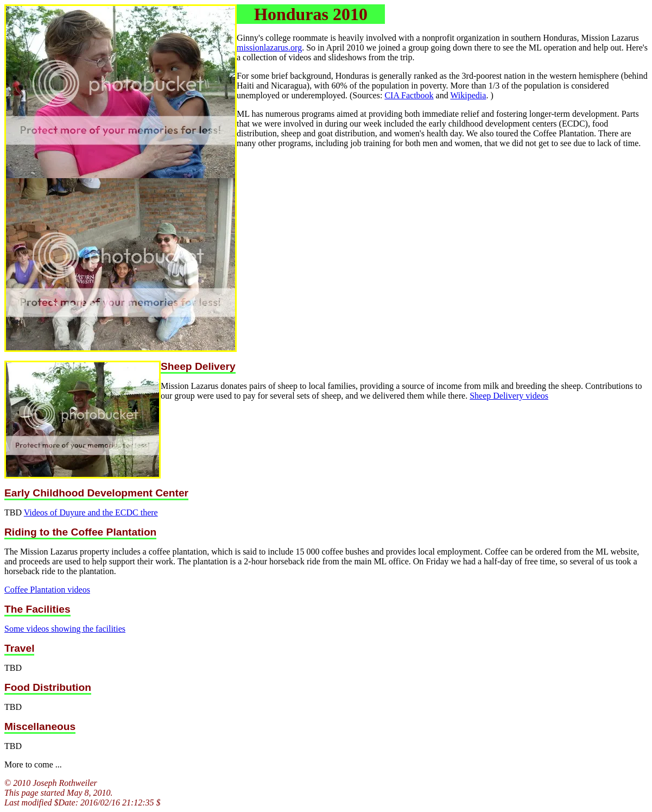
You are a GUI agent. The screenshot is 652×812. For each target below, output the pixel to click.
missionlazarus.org (269, 48)
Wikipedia (468, 95)
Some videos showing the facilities (65, 629)
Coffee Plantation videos (47, 590)
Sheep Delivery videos (509, 396)
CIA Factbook (409, 95)
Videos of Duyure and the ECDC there (91, 512)
